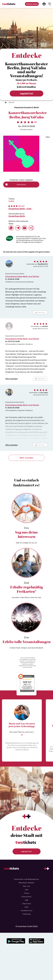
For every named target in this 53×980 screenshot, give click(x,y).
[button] (44, 4)
